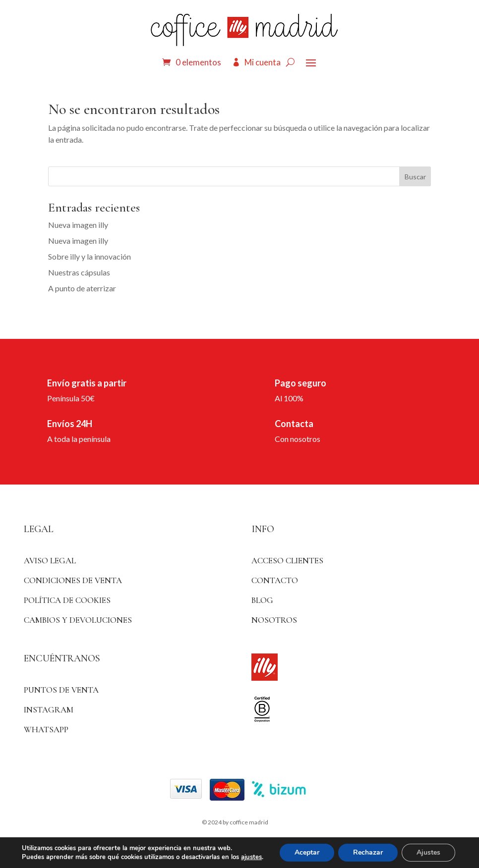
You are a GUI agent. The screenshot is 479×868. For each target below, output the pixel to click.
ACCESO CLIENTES (287, 561)
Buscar (415, 177)
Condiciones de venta (73, 580)
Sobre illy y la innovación (90, 256)
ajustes (251, 857)
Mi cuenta (263, 62)
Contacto (275, 580)
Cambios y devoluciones (78, 620)
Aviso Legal (50, 561)
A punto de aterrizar (82, 288)
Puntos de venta (61, 690)
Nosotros (274, 620)
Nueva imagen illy (78, 225)
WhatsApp (46, 730)
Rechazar (368, 852)
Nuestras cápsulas (79, 272)
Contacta (294, 424)
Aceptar (307, 852)
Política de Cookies (67, 600)
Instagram (49, 710)
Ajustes (428, 852)
